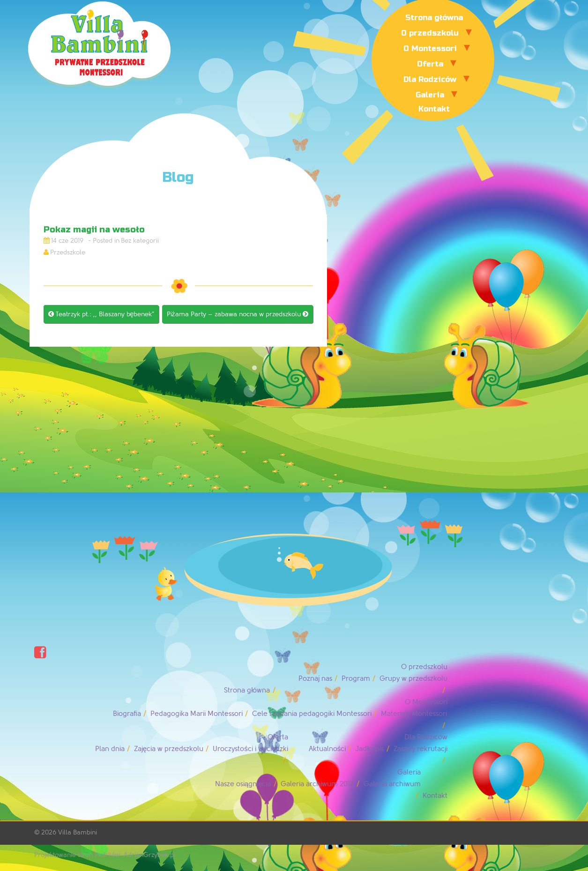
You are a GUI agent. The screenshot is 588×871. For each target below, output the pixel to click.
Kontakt (434, 109)
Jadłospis (369, 749)
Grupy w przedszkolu (413, 679)
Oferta (430, 64)
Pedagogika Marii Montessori (197, 714)
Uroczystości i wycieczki (250, 749)
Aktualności (327, 749)
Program (356, 679)
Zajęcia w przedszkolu (169, 749)
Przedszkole (68, 252)
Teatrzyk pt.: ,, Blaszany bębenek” (101, 314)
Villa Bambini (78, 832)
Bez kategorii (140, 241)
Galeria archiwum (392, 784)
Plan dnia (110, 749)
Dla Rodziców (430, 79)
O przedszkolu (430, 33)
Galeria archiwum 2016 (317, 784)
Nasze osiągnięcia (243, 784)
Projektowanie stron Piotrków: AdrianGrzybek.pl (105, 855)
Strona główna (434, 18)
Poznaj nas (315, 679)
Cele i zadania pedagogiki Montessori (312, 714)
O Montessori (430, 48)
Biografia (127, 714)
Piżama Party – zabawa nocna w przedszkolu (238, 314)
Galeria (430, 95)
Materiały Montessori (414, 714)
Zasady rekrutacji (421, 749)
